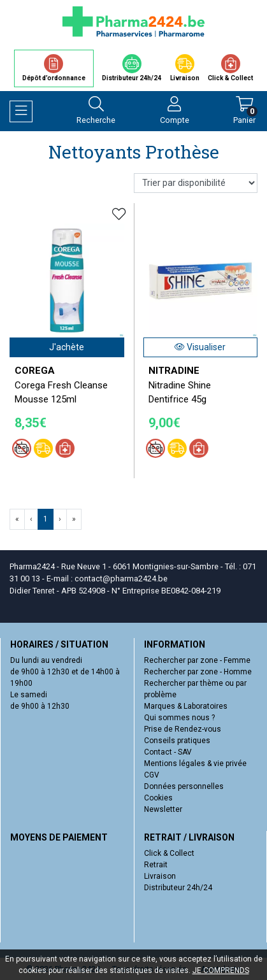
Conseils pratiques (177, 741)
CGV (152, 775)
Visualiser (200, 347)
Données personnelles (184, 786)
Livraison (160, 876)
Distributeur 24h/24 (178, 888)
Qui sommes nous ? (179, 718)
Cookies (158, 798)
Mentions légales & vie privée (195, 763)
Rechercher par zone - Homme (198, 672)
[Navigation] (21, 111)
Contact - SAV (168, 752)
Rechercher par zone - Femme (197, 660)
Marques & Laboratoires (186, 706)
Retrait (156, 865)
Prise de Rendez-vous (183, 729)
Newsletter (163, 809)
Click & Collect (169, 853)
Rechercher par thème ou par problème (195, 689)
